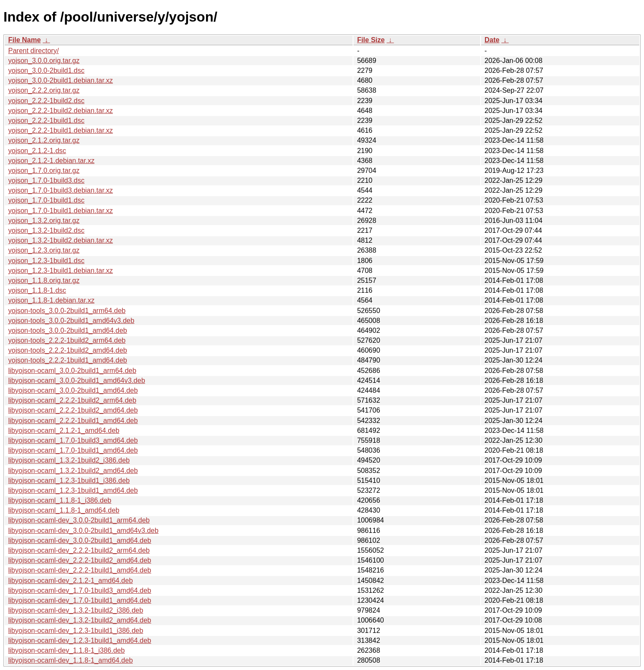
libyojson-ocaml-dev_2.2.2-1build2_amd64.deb (80, 560)
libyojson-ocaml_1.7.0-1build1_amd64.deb (73, 450)
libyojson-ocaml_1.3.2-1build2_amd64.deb (73, 471)
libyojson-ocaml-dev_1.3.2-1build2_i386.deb (76, 610)
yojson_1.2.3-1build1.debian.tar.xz (61, 271)
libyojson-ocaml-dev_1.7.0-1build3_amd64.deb (80, 590)
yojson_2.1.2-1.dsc (37, 151)
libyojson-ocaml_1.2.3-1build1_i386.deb (69, 481)
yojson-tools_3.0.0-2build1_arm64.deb (67, 311)
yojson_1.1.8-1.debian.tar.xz (51, 300)
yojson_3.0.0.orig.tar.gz (44, 61)
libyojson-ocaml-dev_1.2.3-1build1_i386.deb (76, 631)
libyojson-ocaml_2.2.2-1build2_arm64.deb (72, 400)
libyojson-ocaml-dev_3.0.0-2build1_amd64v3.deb (83, 531)
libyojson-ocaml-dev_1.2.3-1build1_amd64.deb (80, 640)
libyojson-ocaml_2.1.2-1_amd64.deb (64, 430)
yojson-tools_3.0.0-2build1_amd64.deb (68, 330)
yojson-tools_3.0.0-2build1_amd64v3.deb (71, 321)
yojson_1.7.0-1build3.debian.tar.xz (61, 190)
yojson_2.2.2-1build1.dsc (46, 121)
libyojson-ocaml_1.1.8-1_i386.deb (60, 500)
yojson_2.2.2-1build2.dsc (46, 101)
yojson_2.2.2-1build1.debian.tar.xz (61, 130)
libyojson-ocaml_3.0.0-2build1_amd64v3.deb (77, 380)
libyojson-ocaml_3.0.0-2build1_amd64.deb (73, 390)
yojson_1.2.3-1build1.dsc (46, 261)
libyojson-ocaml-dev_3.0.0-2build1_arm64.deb (79, 520)
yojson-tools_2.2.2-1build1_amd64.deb (68, 360)
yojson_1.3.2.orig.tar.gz (44, 221)
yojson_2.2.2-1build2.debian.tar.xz (61, 111)
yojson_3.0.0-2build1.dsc (46, 70)
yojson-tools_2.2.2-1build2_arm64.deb (67, 340)
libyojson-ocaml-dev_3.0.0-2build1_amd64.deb (80, 540)
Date (492, 40)
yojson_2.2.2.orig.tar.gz (44, 90)
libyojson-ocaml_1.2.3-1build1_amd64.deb (73, 490)
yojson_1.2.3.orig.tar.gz (44, 250)
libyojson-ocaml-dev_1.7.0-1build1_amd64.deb (80, 600)
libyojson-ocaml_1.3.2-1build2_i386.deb (69, 460)
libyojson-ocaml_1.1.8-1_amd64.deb (64, 510)
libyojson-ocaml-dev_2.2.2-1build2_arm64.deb (79, 550)
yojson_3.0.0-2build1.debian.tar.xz (61, 80)
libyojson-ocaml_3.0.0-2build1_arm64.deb (72, 371)
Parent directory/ (33, 51)
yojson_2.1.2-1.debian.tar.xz (51, 161)
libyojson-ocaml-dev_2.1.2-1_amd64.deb (70, 581)
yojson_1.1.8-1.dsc (37, 290)
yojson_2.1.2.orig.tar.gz (44, 140)
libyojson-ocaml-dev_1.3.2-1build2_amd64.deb (80, 620)
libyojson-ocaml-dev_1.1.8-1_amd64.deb (70, 660)
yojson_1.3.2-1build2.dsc (46, 230)
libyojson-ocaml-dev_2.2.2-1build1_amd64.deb (80, 570)
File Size (371, 40)
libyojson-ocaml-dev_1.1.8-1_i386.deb (66, 650)
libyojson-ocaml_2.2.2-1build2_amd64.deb (73, 410)
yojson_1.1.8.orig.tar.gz (44, 280)
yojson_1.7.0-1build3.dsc (46, 180)
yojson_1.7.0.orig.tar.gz (44, 171)
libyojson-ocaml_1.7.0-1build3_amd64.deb (73, 440)
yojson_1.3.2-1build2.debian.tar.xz (61, 240)
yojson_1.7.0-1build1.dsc (46, 200)
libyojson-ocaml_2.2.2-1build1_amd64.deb (73, 421)
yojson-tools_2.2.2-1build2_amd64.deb (68, 350)
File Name (25, 40)
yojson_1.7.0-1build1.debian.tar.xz (61, 211)
